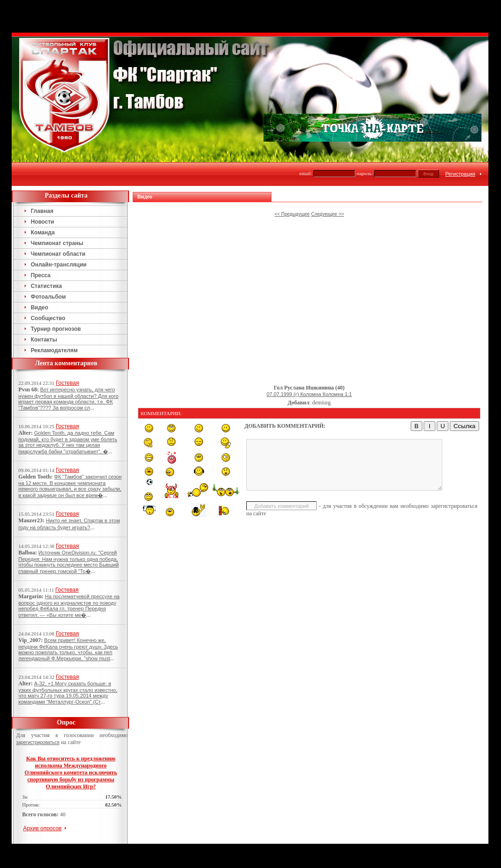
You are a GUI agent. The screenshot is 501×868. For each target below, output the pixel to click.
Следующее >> (327, 214)
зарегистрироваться (38, 742)
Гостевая (68, 383)
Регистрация (460, 174)
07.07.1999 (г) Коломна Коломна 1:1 (309, 394)
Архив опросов (43, 828)
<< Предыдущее (292, 214)
